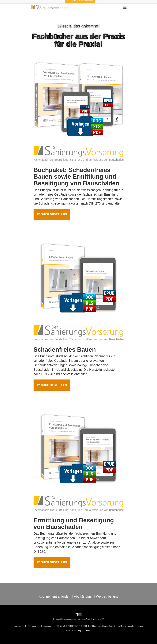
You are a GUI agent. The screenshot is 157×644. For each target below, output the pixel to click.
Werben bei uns (107, 597)
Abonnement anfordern (55, 597)
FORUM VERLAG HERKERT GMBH (71, 626)
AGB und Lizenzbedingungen (131, 626)
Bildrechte (32, 626)
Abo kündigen (84, 597)
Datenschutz (46, 626)
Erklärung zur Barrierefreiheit (103, 626)
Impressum (19, 626)
